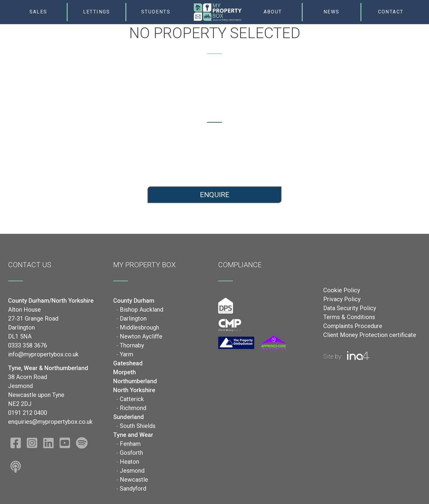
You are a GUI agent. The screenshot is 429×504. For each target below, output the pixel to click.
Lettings (97, 12)
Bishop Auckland (142, 310)
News (332, 12)
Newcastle (134, 480)
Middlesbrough (139, 327)
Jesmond (132, 471)
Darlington (133, 319)
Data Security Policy (350, 308)
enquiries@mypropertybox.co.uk (322, 164)
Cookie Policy (342, 290)
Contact (391, 12)
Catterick (132, 399)
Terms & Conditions (349, 317)
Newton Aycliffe (141, 336)
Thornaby (132, 345)
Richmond (133, 408)
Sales (38, 12)
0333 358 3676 (107, 154)
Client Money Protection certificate (370, 335)
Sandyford (133, 488)
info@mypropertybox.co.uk (107, 164)
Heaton (129, 462)
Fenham (130, 444)
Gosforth (131, 453)
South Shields (138, 426)
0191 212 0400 (322, 154)
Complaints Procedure (353, 326)
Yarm (126, 354)
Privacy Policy (342, 299)
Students (156, 12)
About (273, 12)
